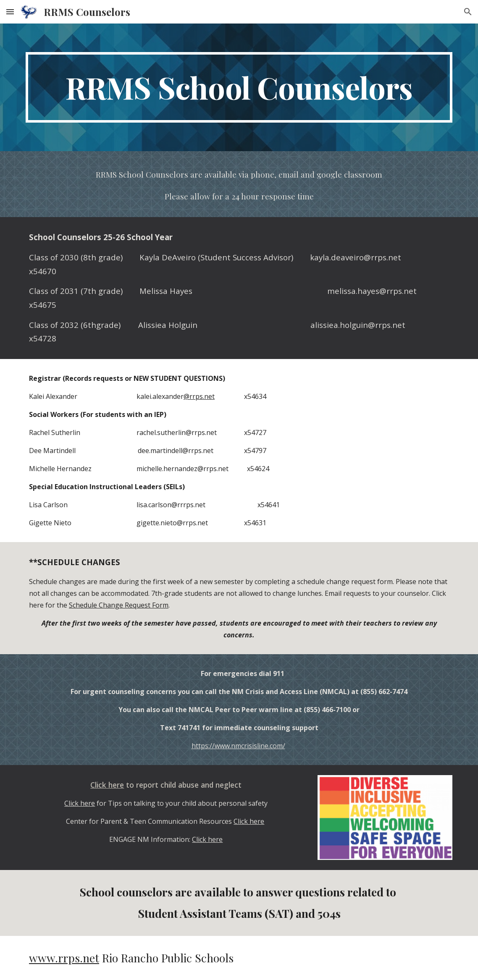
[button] (10, 12)
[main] (239, 87)
